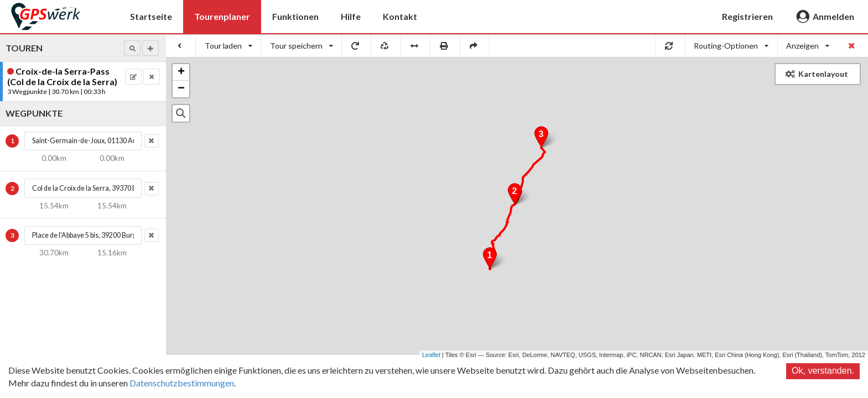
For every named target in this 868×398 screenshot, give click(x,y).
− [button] (181, 89)
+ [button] (181, 72)
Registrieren (747, 16)
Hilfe (351, 16)
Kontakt (400, 16)
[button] (132, 48)
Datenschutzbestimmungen (182, 383)
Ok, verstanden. (823, 371)
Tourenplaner (222, 16)
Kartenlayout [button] (817, 74)
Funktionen (295, 16)
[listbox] (228, 46)
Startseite (151, 16)
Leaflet (431, 355)
